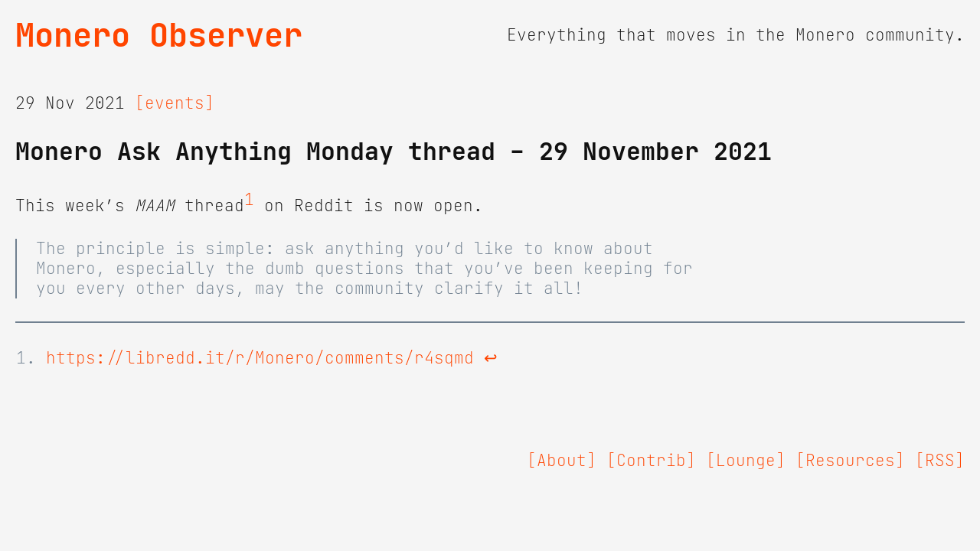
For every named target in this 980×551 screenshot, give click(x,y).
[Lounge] (746, 461)
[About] (562, 461)
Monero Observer (159, 35)
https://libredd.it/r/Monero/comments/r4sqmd (260, 358)
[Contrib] (651, 461)
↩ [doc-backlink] (491, 358)
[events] (175, 103)
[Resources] (850, 461)
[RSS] (940, 461)
